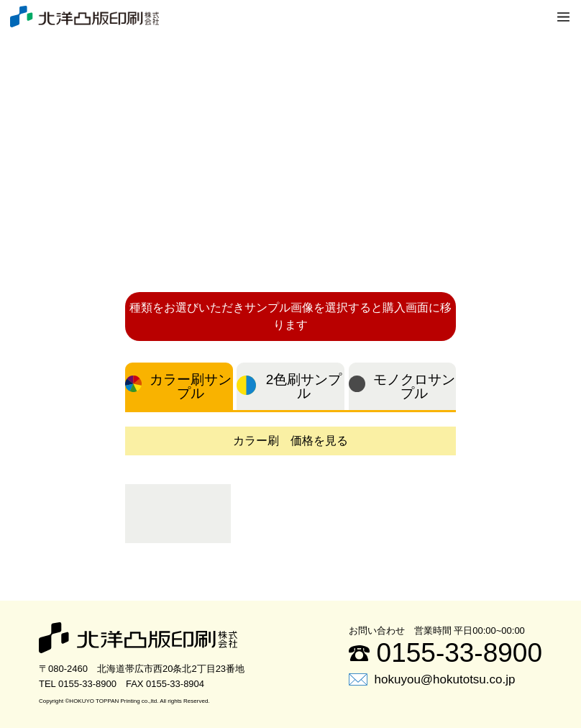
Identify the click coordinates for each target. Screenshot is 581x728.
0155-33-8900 (445, 653)
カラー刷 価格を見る (290, 441)
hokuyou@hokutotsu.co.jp (432, 679)
